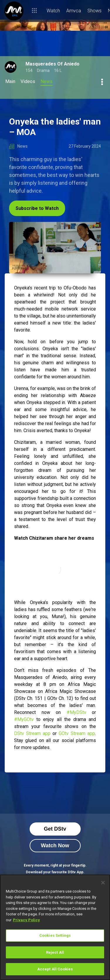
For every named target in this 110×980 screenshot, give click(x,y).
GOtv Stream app (77, 733)
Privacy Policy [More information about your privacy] (26, 920)
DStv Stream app (32, 733)
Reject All (55, 952)
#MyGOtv (24, 719)
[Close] (103, 883)
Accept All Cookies (55, 969)
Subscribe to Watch (37, 208)
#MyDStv (76, 712)
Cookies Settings (55, 935)
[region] (55, 927)
